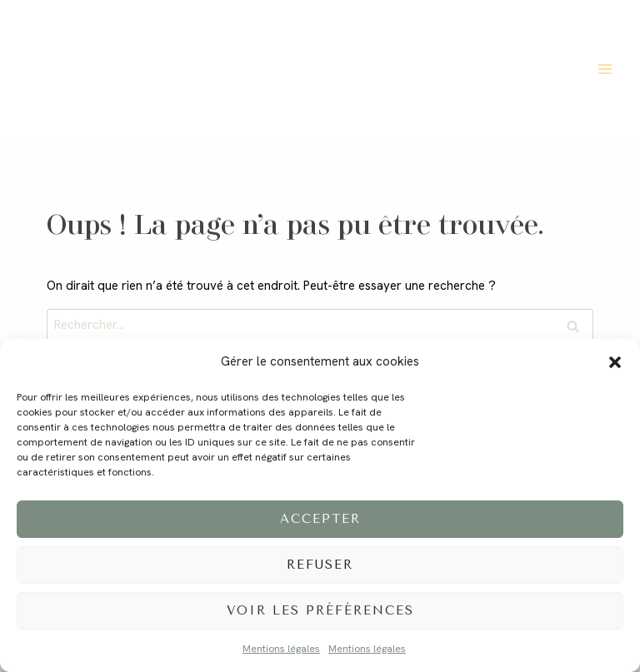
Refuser (320, 565)
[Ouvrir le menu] (605, 69)
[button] (615, 362)
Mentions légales (281, 649)
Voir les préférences (320, 610)
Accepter (320, 519)
